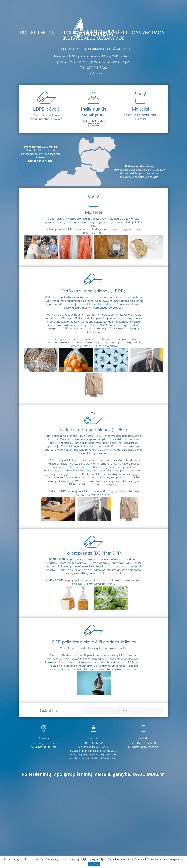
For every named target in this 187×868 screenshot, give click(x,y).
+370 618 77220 (96, 122)
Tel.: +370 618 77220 (143, 743)
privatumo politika (172, 859)
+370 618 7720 (96, 67)
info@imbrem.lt (97, 73)
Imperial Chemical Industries (98, 304)
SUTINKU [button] (94, 864)
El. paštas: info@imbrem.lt (143, 747)
